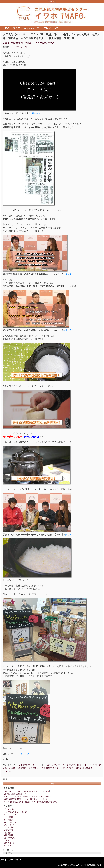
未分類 (7, 840)
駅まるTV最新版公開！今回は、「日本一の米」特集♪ (28, 43)
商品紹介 (8, 833)
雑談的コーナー (10, 843)
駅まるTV (33, 765)
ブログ (16, 28)
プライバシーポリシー (11, 860)
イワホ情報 (22, 765)
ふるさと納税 (9, 827)
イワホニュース (10, 814)
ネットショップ (31, 28)
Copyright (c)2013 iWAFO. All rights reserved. (80, 865)
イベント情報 (9, 809)
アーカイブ (8, 850)
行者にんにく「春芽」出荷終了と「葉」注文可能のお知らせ (28, 797)
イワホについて (50, 28)
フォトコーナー (10, 825)
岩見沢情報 (8, 835)
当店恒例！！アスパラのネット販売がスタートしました (27, 791)
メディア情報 (9, 830)
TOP (7, 28)
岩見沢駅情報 (9, 838)
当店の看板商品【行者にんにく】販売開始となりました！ (27, 799)
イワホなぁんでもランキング (15, 812)
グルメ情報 (8, 820)
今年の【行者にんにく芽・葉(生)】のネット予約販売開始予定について (32, 802)
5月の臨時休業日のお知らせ (15, 794)
